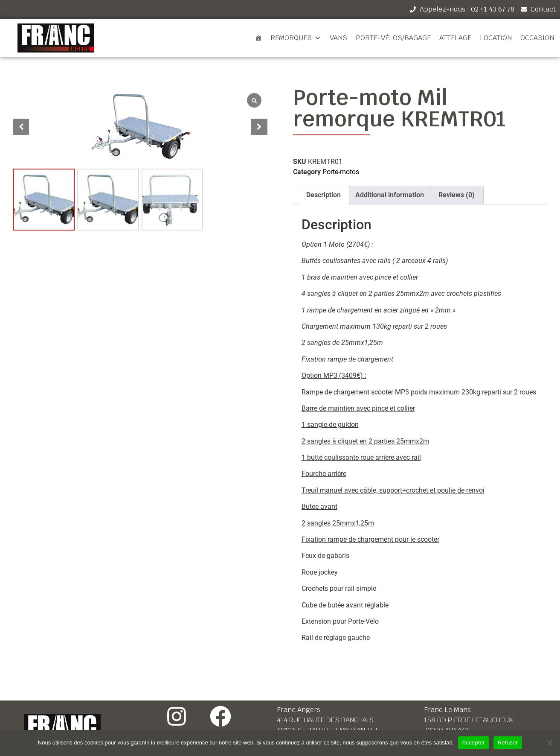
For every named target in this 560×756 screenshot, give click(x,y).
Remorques (296, 38)
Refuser (508, 743)
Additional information (390, 195)
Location (496, 38)
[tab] (324, 195)
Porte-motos (341, 172)
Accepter (474, 743)
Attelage (455, 38)
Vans (338, 38)
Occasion (537, 38)
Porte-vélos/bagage (393, 38)
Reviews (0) (457, 195)
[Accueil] (258, 38)
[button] (259, 127)
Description (324, 195)
